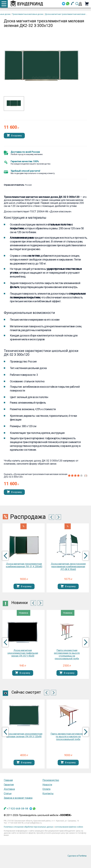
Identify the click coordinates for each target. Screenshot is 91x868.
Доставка (9, 789)
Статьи (8, 793)
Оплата (46, 789)
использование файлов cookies (69, 827)
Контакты (48, 793)
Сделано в (77, 856)
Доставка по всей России (25, 152)
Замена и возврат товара (18, 798)
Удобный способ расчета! (25, 171)
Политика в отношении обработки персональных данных (29, 827)
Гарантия (9, 785)
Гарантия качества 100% (25, 161)
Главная (8, 780)
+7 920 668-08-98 (17, 809)
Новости (47, 785)
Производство (51, 780)
